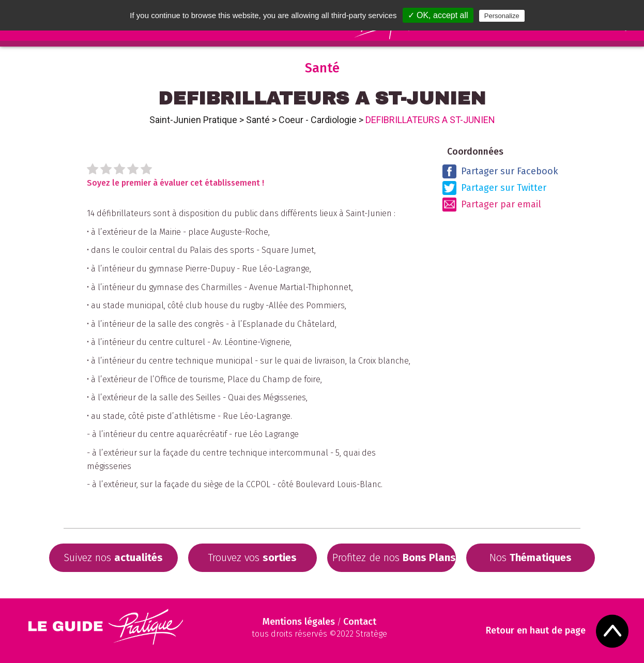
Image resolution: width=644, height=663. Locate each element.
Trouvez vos (252, 557)
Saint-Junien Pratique (193, 120)
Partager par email (492, 205)
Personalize (502, 16)
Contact (360, 622)
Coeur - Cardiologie (318, 120)
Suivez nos (113, 557)
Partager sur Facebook (500, 171)
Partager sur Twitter (494, 188)
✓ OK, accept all (438, 15)
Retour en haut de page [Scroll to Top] (536, 631)
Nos (531, 557)
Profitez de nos (394, 557)
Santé (258, 120)
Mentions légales (299, 622)
